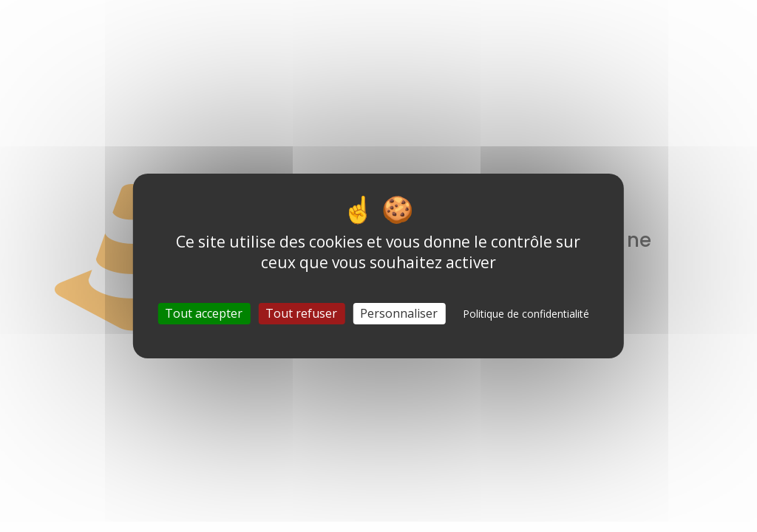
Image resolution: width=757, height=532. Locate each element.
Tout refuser (301, 313)
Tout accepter (204, 313)
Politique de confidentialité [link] (526, 314)
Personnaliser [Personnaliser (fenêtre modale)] (399, 313)
